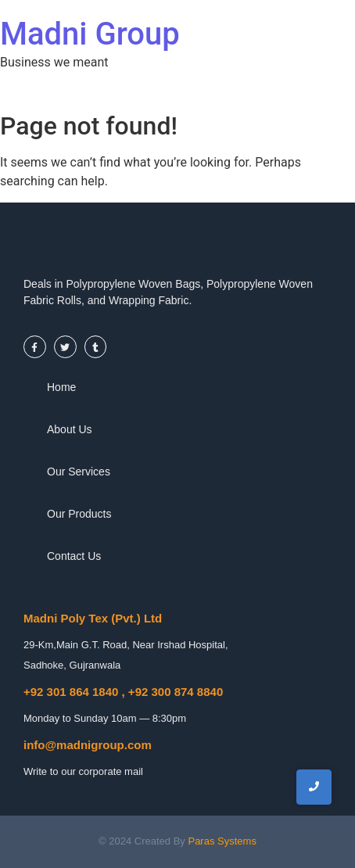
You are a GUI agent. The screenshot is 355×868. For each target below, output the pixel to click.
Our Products (79, 514)
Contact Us (74, 556)
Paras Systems (222, 841)
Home (61, 387)
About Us (70, 429)
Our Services (79, 472)
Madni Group (90, 34)
